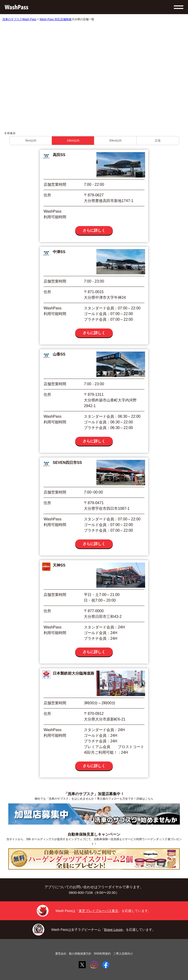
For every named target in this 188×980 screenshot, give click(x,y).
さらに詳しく (94, 230)
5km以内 (31, 141)
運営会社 (61, 954)
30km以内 (115, 141)
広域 (158, 141)
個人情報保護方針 (80, 954)
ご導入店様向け (123, 954)
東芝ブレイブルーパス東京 (98, 911)
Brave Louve (113, 930)
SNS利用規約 (102, 954)
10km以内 (73, 141)
